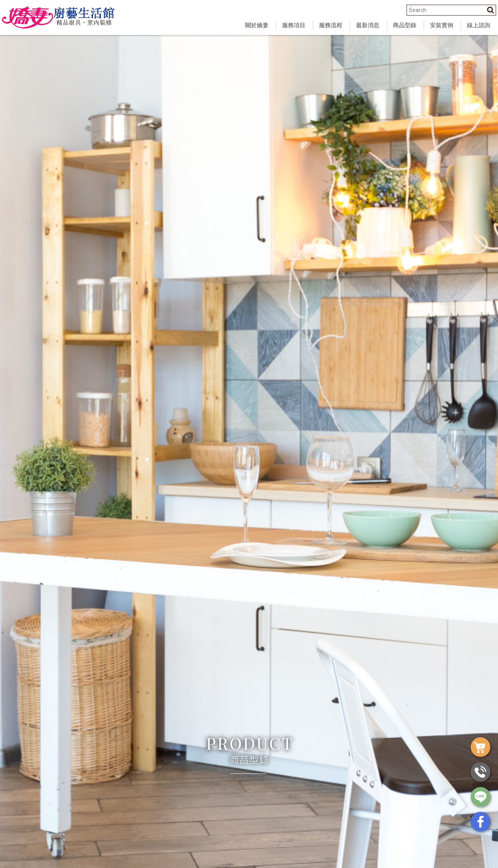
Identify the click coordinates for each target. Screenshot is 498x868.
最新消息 (368, 25)
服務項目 (294, 25)
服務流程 (331, 25)
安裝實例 (442, 25)
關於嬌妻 (257, 25)
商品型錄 (405, 25)
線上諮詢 (479, 25)
